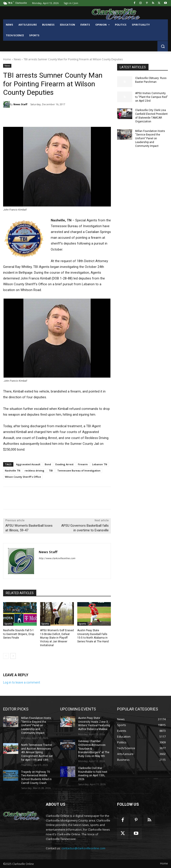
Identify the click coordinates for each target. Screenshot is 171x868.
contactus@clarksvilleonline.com (83, 848)
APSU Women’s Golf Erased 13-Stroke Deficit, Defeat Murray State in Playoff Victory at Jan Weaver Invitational (57, 638)
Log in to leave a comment (22, 682)
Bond (48, 464)
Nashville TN (13, 470)
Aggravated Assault (28, 464)
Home (7, 59)
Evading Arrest (64, 464)
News (17, 59)
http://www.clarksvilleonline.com (57, 558)
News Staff (20, 104)
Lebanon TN (100, 464)
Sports (8, 624)
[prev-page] (6, 656)
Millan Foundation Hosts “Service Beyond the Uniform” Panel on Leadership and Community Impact (150, 139)
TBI (51, 470)
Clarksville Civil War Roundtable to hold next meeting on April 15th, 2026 (93, 774)
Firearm (83, 464)
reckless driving (35, 470)
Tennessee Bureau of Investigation (79, 470)
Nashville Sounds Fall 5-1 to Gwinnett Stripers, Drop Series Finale (19, 634)
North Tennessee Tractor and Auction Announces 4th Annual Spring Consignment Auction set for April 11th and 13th (37, 752)
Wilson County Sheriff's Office (23, 477)
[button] (163, 46)
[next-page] (13, 656)
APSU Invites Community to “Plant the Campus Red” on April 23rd (151, 97)
